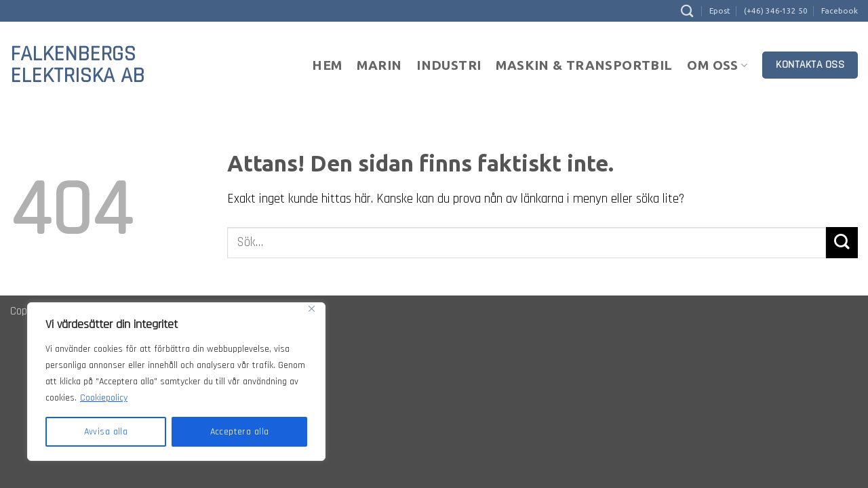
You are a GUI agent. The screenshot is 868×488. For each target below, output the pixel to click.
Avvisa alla (106, 432)
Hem (327, 65)
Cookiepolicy (104, 398)
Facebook (840, 11)
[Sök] (687, 11)
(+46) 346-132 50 (776, 11)
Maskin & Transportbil (584, 65)
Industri (449, 65)
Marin (379, 65)
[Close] (311, 309)
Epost (720, 11)
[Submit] (842, 243)
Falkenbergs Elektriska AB (77, 65)
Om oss (717, 65)
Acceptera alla (240, 432)
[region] (176, 382)
